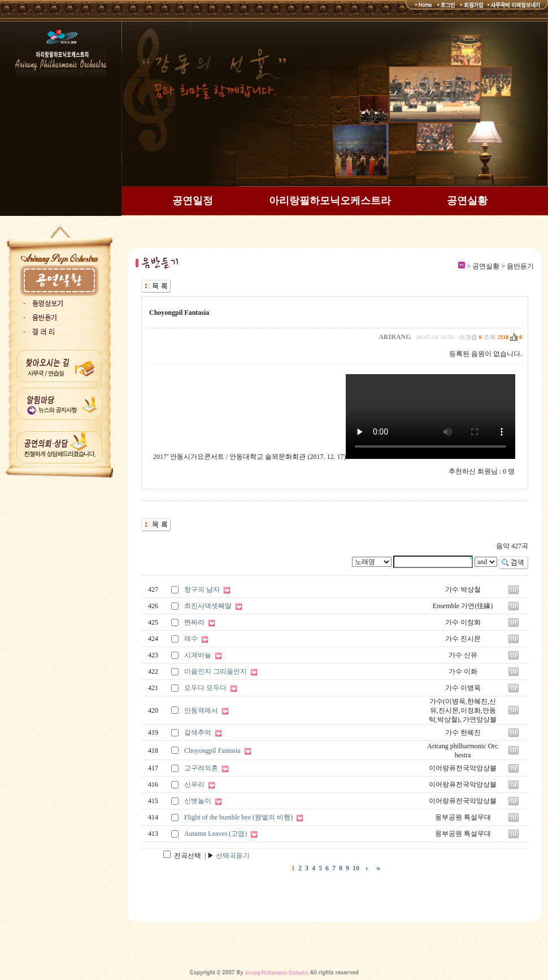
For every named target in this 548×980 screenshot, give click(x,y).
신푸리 (194, 784)
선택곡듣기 (233, 856)
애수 (191, 639)
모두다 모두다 (205, 688)
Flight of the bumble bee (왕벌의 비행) (238, 817)
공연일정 (193, 201)
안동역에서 (201, 710)
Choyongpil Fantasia (212, 751)
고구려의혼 (201, 768)
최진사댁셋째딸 (208, 606)
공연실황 (467, 201)
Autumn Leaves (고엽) (216, 834)
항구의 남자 (202, 589)
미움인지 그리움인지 (216, 671)
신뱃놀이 (198, 801)
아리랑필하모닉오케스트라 (330, 201)
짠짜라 (194, 622)
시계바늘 (198, 655)
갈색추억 (198, 732)
